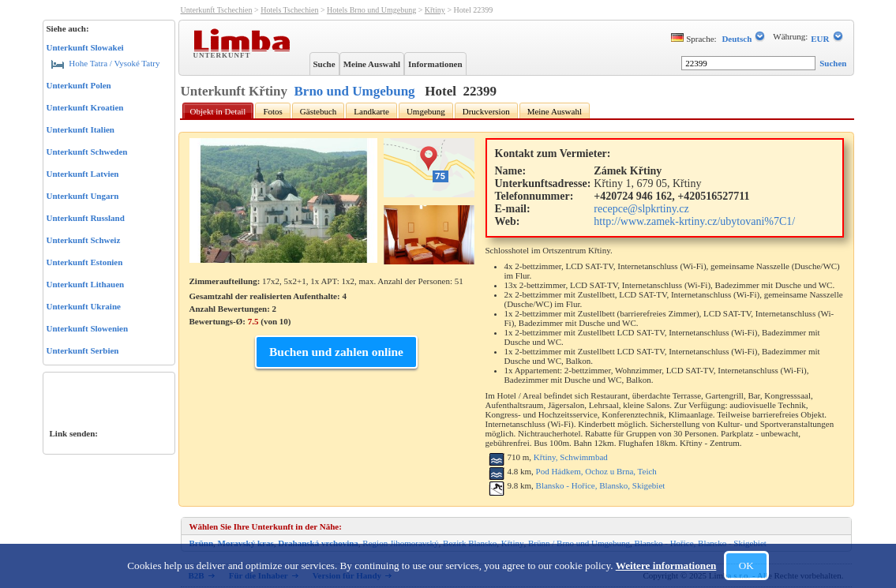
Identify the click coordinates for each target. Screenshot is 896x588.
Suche (324, 64)
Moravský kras (246, 543)
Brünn (202, 543)
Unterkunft (224, 54)
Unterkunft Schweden (87, 152)
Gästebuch (318, 111)
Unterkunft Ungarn (83, 196)
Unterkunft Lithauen (86, 284)
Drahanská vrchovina (318, 543)
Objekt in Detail (218, 111)
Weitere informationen (666, 566)
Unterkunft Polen (79, 85)
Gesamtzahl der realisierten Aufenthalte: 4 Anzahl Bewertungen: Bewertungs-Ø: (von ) (268, 309)
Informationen (435, 64)
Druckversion (486, 111)
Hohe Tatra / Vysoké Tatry (106, 63)
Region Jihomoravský (400, 543)
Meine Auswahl (372, 64)
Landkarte (371, 111)
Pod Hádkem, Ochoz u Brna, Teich (596, 471)
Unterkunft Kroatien (85, 107)
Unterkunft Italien (81, 129)
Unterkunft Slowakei (85, 47)
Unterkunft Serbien (83, 350)
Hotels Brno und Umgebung (371, 10)
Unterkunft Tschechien (217, 10)
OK (746, 566)
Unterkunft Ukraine (84, 306)
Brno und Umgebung (355, 91)
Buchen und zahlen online (336, 352)
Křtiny (435, 10)
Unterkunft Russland (86, 218)
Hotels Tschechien (289, 10)
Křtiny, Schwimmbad (571, 457)
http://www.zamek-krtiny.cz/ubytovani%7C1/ (694, 221)
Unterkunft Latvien (83, 174)
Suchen (833, 63)
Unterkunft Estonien (85, 262)
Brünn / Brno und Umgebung (579, 543)
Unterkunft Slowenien (88, 328)
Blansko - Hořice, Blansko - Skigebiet (700, 543)
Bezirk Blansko (470, 543)
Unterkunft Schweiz (84, 240)
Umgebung (426, 111)
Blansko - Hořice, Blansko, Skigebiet (601, 485)
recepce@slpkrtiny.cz (641, 209)
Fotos (272, 111)
